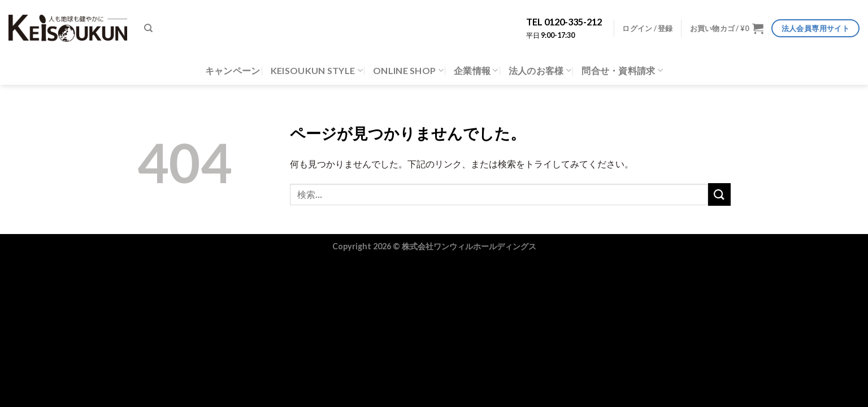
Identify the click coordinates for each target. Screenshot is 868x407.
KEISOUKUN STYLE (317, 71)
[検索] (148, 28)
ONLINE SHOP (408, 71)
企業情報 (476, 71)
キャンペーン (233, 70)
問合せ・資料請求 (622, 71)
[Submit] (719, 194)
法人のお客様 (540, 71)
